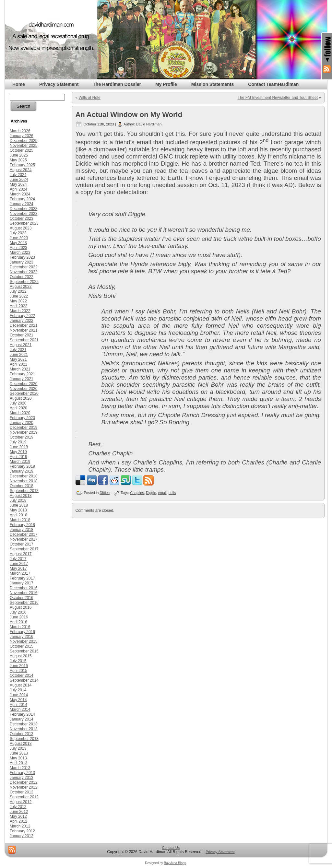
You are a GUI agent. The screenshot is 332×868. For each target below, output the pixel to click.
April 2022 (18, 306)
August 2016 (21, 607)
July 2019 (18, 442)
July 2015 (18, 661)
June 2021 (19, 355)
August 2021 (21, 345)
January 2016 (22, 637)
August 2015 (21, 656)
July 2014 (18, 690)
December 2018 (24, 476)
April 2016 (18, 622)
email (162, 493)
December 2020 (24, 384)
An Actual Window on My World (129, 115)
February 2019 (22, 466)
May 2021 (18, 359)
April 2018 (18, 515)
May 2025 (18, 160)
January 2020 (22, 423)
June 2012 (19, 812)
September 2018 (24, 491)
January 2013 (22, 778)
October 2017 (22, 544)
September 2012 (24, 797)
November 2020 (24, 389)
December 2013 (24, 724)
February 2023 (22, 257)
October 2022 (22, 277)
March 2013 (20, 768)
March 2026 (20, 131)
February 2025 (22, 165)
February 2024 (22, 199)
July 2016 (18, 612)
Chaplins (137, 493)
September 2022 (24, 282)
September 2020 (24, 393)
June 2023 (19, 238)
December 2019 (24, 428)
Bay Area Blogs (175, 863)
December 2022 (24, 267)
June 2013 (19, 753)
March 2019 (20, 462)
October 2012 (22, 792)
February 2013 (22, 773)
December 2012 (24, 782)
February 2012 (22, 831)
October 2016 (22, 598)
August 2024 (21, 170)
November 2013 (24, 729)
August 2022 (21, 287)
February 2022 (22, 316)
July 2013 (18, 748)
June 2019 (19, 447)
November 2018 (24, 481)
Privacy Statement (220, 852)
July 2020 (18, 403)
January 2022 (22, 321)
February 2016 (22, 632)
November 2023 (24, 214)
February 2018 (22, 525)
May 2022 (18, 301)
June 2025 (19, 155)
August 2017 (21, 554)
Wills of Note (89, 98)
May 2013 (18, 758)
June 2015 (19, 666)
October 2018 (22, 486)
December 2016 (24, 588)
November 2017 (24, 539)
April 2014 (18, 705)
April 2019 (18, 457)
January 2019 (22, 471)
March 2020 (20, 413)
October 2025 (22, 150)
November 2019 (24, 432)
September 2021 (24, 340)
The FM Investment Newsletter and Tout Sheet (278, 98)
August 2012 (21, 802)
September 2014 (24, 680)
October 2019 (22, 437)
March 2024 (20, 194)
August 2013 (21, 744)
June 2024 (19, 180)
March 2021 (20, 369)
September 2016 (24, 603)
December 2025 (24, 141)
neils (172, 493)
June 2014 (19, 695)
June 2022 (19, 296)
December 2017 (24, 534)
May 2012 (18, 816)
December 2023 (24, 209)
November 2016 (24, 593)
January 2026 (22, 136)
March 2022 (20, 311)
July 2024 (18, 175)
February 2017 (22, 578)
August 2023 (21, 228)
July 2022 (18, 291)
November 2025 (24, 146)
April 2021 (18, 364)
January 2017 (22, 583)
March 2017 (20, 573)
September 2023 (24, 223)
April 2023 (18, 248)
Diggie (151, 493)
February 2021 (22, 374)
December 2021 (24, 325)
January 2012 (22, 836)
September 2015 (24, 651)
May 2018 (18, 510)
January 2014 (22, 719)
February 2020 (22, 418)
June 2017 (19, 564)
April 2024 (18, 189)
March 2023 (20, 252)
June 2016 (19, 617)
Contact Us (171, 848)
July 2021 (18, 350)
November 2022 (24, 272)
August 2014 (21, 685)
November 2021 (24, 330)
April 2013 (18, 763)
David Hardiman (149, 124)
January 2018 (22, 530)
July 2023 (18, 233)
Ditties (105, 493)
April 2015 (18, 671)
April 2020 (18, 408)
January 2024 (22, 204)
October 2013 (22, 734)
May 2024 (18, 184)
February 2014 (22, 714)
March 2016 (20, 627)
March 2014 (20, 710)
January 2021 (22, 379)
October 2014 (22, 675)
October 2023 (22, 218)
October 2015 (22, 646)
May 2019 (18, 452)
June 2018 (19, 505)
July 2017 (18, 559)
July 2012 (18, 807)
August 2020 (21, 398)
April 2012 (18, 821)
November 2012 (24, 787)
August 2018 (21, 496)
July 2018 (18, 500)
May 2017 (18, 569)
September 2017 (24, 549)
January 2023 (22, 262)
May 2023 (18, 243)
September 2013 (24, 739)
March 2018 (20, 520)
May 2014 (18, 700)
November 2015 (24, 641)
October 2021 (22, 335)
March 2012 (20, 826)
